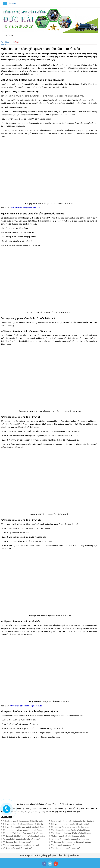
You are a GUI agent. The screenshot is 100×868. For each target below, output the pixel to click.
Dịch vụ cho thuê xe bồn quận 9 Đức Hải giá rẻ (70, 824)
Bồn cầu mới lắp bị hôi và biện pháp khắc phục (70, 827)
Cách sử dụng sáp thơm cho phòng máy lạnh (21, 845)
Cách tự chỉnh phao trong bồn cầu (65, 845)
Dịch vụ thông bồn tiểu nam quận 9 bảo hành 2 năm (24, 827)
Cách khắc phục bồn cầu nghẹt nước (66, 848)
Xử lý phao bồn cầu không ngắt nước (18, 848)
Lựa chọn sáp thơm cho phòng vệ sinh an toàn (70, 839)
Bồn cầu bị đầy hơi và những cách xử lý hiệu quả (23, 833)
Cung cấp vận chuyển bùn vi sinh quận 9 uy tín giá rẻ (72, 821)
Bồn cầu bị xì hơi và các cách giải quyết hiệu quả (23, 830)
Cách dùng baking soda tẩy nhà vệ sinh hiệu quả (71, 830)
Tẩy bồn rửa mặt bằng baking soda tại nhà (68, 836)
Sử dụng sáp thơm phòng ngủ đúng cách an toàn (71, 842)
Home (3, 35)
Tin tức (10, 35)
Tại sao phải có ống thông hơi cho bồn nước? (21, 839)
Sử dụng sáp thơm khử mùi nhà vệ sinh (19, 842)
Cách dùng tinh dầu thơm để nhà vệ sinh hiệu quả (71, 833)
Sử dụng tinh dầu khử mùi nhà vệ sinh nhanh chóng (24, 836)
